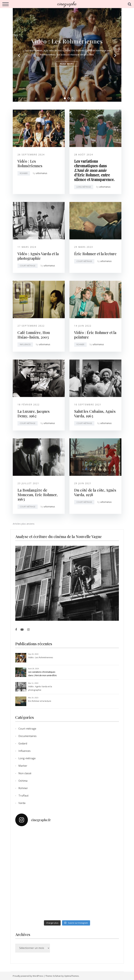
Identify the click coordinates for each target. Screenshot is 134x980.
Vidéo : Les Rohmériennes (67, 41)
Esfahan (57, 976)
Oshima (23, 781)
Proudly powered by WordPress (28, 976)
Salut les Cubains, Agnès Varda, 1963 (95, 413)
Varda (22, 803)
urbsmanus (42, 173)
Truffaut (23, 796)
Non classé (25, 773)
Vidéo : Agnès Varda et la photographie (38, 256)
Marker (23, 766)
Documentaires (27, 736)
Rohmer (24, 173)
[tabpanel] (67, 54)
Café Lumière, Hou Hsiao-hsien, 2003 (34, 335)
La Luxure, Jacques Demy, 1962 (34, 413)
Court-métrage (28, 266)
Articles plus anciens (24, 524)
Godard (23, 743)
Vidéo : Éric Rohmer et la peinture (95, 335)
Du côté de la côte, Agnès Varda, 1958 (95, 492)
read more (67, 64)
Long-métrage (84, 187)
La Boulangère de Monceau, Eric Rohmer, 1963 (38, 495)
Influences (25, 344)
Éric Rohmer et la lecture (95, 254)
